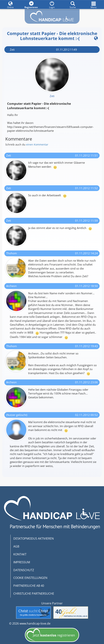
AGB (16, 546)
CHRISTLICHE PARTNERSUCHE (34, 594)
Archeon (11, 286)
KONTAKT (20, 554)
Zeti (12, 50)
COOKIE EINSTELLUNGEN (30, 578)
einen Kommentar (37, 144)
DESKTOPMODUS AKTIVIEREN (34, 539)
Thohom (12, 253)
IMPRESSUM (22, 562)
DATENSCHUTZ (24, 570)
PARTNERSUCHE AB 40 (29, 586)
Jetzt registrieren (51, 636)
